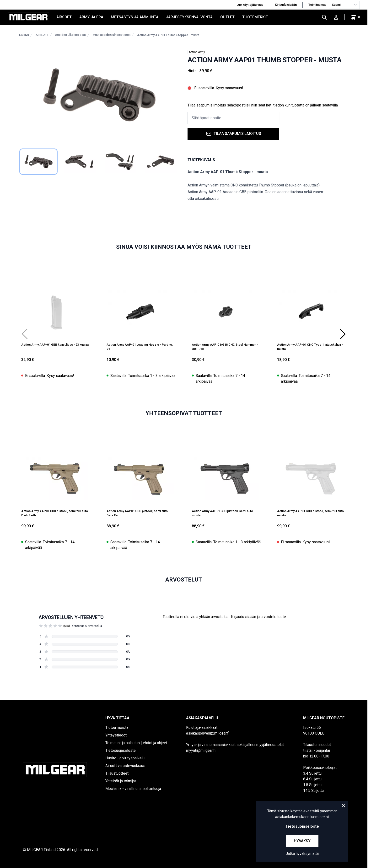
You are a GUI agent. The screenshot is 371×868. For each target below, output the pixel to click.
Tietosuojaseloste (121, 750)
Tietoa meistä (117, 728)
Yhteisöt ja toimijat (121, 781)
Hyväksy (302, 841)
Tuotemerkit (255, 17)
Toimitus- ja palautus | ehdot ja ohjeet (136, 743)
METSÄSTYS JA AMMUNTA (135, 17)
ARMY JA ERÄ (91, 17)
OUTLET (227, 17)
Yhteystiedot (116, 735)
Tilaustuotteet (117, 773)
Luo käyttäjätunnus (250, 5)
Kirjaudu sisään (286, 5)
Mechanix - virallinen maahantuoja (133, 789)
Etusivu (24, 35)
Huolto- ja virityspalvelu (125, 758)
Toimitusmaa (318, 5)
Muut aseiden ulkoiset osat (111, 35)
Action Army (197, 52)
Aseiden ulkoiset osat (70, 35)
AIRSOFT (64, 17)
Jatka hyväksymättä (302, 854)
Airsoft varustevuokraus (125, 766)
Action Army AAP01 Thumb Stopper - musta (168, 35)
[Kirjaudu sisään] (336, 17)
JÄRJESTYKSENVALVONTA (189, 17)
